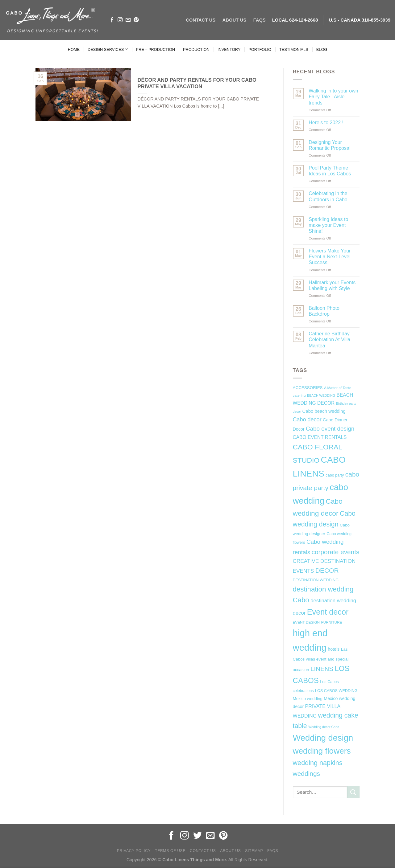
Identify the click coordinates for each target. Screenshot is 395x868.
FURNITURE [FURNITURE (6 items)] (332, 622)
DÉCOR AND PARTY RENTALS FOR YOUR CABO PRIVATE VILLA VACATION (197, 83)
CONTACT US (201, 20)
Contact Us (203, 851)
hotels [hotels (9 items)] (334, 649)
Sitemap (254, 851)
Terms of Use (170, 851)
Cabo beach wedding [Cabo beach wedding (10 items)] (324, 411)
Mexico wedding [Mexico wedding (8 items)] (308, 699)
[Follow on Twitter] (197, 836)
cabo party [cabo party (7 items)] (335, 475)
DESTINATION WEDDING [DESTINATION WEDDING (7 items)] (316, 580)
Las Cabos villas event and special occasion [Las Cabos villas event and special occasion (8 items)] (321, 660)
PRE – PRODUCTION (155, 49)
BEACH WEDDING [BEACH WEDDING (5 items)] (321, 395)
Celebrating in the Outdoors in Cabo (328, 196)
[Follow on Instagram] (120, 20)
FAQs (260, 20)
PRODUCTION (196, 49)
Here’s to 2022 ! (326, 123)
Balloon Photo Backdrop (324, 311)
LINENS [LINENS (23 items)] (322, 669)
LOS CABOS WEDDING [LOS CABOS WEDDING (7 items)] (336, 691)
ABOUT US (234, 20)
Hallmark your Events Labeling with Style (332, 285)
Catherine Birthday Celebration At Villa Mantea (329, 340)
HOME (74, 49)
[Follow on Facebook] (112, 20)
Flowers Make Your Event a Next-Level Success (330, 257)
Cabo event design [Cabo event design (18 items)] (330, 429)
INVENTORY (229, 49)
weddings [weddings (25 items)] (307, 774)
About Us (230, 851)
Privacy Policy (134, 851)
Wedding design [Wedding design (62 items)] (323, 738)
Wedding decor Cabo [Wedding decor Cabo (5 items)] (324, 727)
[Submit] (353, 792)
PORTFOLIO (260, 49)
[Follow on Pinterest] (136, 20)
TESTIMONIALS (294, 49)
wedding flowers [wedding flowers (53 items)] (322, 751)
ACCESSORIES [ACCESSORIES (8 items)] (308, 388)
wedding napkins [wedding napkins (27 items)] (318, 763)
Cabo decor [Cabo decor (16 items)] (307, 420)
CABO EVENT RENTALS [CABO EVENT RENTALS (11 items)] (320, 437)
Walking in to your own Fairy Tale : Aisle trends (333, 97)
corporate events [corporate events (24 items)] (336, 552)
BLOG (322, 49)
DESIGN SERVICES (108, 49)
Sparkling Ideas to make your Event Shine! (328, 225)
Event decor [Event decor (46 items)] (328, 612)
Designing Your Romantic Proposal (329, 145)
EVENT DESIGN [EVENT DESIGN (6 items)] (306, 622)
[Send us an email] (128, 20)
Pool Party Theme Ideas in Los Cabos (330, 171)
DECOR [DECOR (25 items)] (327, 570)
